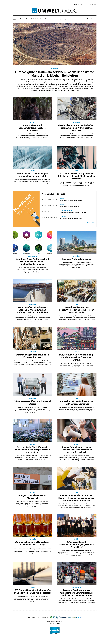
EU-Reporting (61, 18)
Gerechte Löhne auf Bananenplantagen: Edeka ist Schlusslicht (32, 127)
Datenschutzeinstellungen (50, 613)
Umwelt (43, 18)
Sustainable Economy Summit (69, 206)
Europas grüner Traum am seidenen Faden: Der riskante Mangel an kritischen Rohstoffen (55, 73)
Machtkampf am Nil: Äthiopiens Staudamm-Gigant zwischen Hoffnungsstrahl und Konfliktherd (32, 309)
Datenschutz (37, 613)
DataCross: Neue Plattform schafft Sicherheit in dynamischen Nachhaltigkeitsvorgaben (32, 261)
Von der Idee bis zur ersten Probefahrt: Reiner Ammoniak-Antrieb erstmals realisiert (77, 127)
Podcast (83, 4)
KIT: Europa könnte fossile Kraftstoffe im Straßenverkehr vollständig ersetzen (32, 591)
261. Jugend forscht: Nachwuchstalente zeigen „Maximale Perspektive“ (77, 544)
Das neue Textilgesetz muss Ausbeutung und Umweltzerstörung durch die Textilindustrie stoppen (77, 592)
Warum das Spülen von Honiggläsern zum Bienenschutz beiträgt (32, 543)
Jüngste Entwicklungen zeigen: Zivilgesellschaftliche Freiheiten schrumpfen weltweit (77, 449)
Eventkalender (91, 4)
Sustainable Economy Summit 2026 (71, 200)
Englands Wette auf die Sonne (77, 258)
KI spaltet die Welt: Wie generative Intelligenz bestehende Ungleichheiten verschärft (77, 175)
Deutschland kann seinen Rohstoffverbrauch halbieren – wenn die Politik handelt (77, 309)
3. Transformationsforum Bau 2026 (71, 218)
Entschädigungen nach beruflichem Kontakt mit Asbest (32, 355)
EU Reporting (32, 255)
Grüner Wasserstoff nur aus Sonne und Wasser (32, 402)
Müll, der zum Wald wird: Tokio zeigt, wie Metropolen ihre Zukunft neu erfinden (77, 357)
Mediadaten (63, 613)
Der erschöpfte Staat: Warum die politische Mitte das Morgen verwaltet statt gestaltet (32, 449)
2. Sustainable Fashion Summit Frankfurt (73, 212)
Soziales (51, 18)
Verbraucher (24, 18)
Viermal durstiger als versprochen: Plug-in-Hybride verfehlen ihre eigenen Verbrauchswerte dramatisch (77, 497)
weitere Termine (90, 222)
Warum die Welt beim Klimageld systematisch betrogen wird (32, 174)
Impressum (72, 613)
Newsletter (76, 4)
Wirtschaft (34, 18)
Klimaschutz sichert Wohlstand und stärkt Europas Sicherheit (77, 402)
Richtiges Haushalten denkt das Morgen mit (32, 496)
